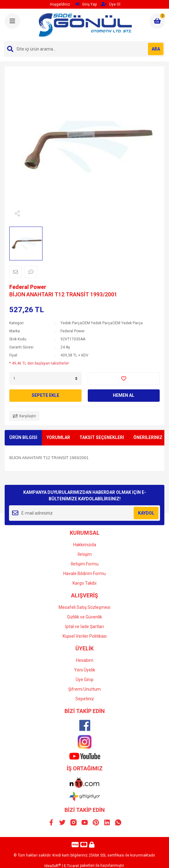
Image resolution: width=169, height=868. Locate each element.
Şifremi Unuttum (84, 689)
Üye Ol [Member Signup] (111, 4)
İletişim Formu (85, 564)
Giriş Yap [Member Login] (86, 4)
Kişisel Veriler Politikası (85, 636)
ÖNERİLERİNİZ (148, 437)
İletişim (85, 554)
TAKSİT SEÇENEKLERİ (102, 437)
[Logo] (85, 25)
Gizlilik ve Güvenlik (84, 617)
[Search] (84, 49)
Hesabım (85, 660)
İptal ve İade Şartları (84, 627)
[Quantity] (45, 379)
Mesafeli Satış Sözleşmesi (84, 607)
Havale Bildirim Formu (84, 573)
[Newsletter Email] (84, 513)
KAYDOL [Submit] (146, 513)
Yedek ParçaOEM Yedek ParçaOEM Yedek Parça (102, 323)
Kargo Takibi (84, 583)
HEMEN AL (124, 395)
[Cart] (157, 21)
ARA (156, 49)
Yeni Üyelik (85, 670)
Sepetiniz (85, 699)
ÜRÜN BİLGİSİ (23, 437)
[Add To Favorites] (124, 379)
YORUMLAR (58, 437)
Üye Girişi (84, 680)
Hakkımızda (85, 545)
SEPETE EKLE (45, 395)
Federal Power (28, 287)
